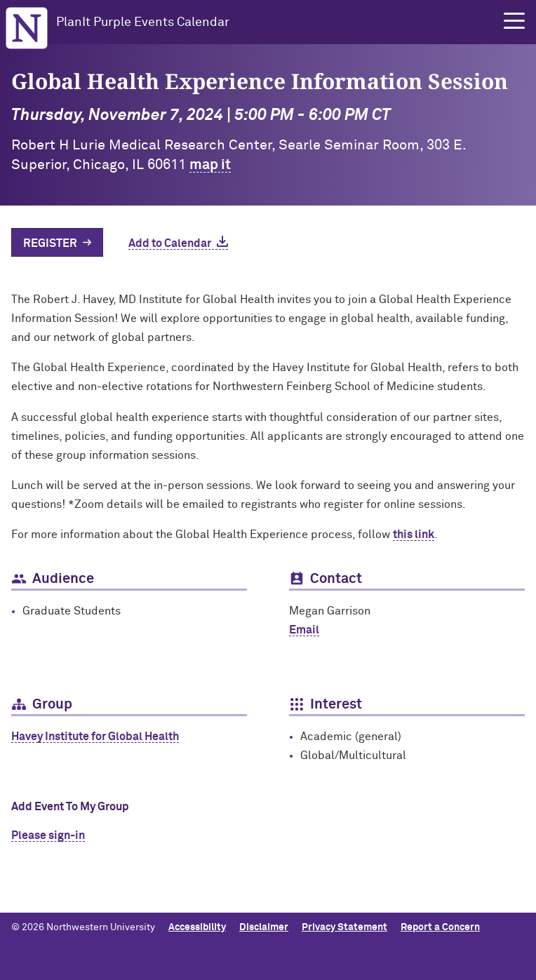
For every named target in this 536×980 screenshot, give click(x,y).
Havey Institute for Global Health (95, 737)
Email (304, 630)
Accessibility (197, 927)
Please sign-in (48, 835)
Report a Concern (440, 927)
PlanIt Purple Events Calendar (143, 22)
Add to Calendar (170, 243)
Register (50, 243)
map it (210, 165)
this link (414, 535)
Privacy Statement (344, 927)
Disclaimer (264, 927)
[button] (514, 21)
